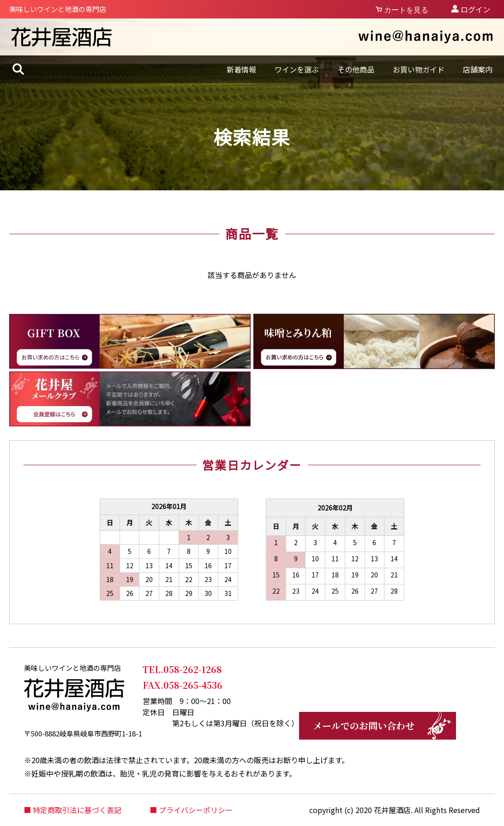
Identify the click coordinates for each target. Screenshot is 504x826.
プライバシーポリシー (196, 810)
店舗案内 (478, 69)
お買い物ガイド (419, 69)
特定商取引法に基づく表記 (77, 810)
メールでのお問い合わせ (364, 726)
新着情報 (241, 69)
